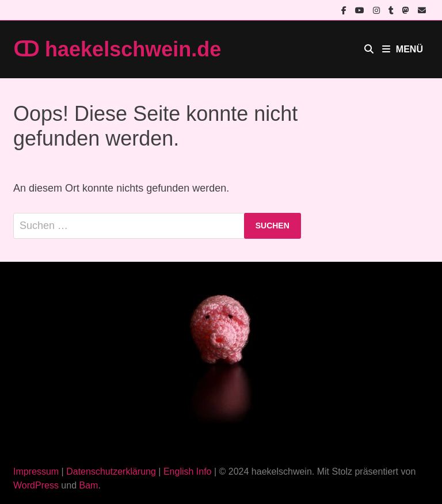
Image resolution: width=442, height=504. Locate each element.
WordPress (36, 485)
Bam (88, 485)
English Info (188, 471)
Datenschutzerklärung (111, 471)
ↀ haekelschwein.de (117, 49)
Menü (403, 49)
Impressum (36, 471)
